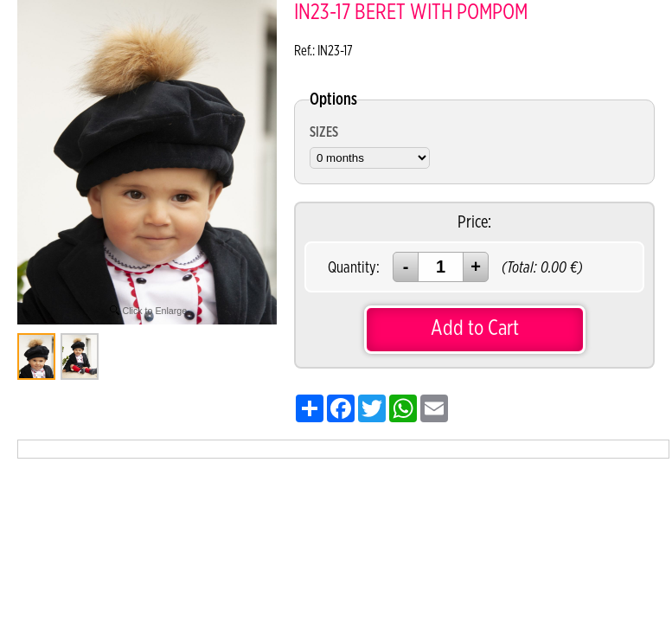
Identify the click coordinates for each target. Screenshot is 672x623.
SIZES (324, 132)
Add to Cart (475, 328)
